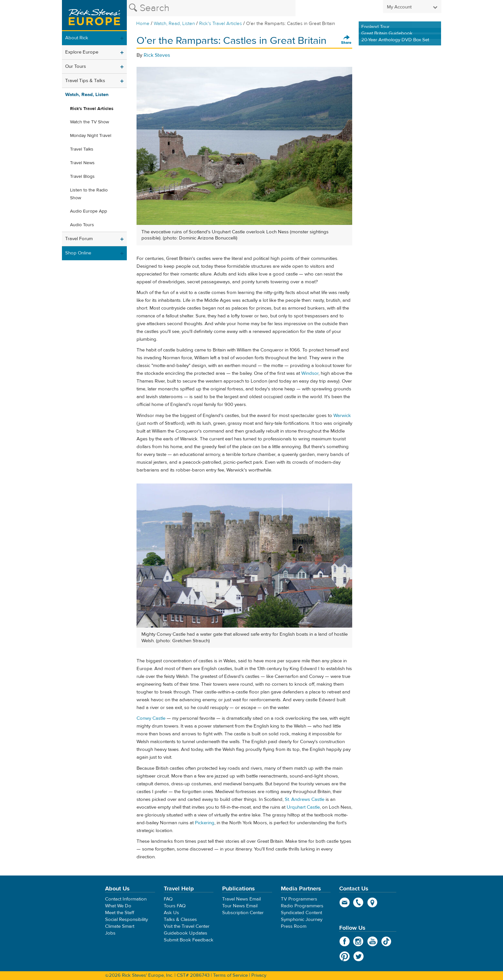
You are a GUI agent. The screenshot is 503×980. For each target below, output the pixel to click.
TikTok (386, 941)
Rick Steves (157, 55)
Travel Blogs (82, 177)
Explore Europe (82, 52)
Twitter (359, 956)
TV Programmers (299, 899)
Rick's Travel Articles (221, 24)
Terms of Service (230, 975)
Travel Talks (82, 149)
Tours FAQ (175, 906)
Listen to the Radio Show (89, 194)
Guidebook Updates (186, 933)
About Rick (77, 38)
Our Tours (76, 66)
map (372, 902)
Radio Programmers (302, 906)
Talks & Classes (180, 919)
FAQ (168, 899)
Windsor (310, 373)
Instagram (359, 941)
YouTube (372, 941)
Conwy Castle (151, 718)
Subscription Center (243, 913)
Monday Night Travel (91, 136)
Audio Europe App (89, 211)
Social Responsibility (126, 919)
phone (359, 902)
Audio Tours (82, 225)
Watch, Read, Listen (174, 24)
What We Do (118, 906)
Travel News (82, 163)
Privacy (259, 975)
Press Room (294, 926)
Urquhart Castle (303, 807)
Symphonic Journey (302, 919)
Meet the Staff (120, 913)
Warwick (342, 416)
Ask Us (171, 913)
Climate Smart (120, 926)
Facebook (345, 941)
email (345, 902)
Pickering (205, 823)
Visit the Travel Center (187, 926)
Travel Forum (79, 239)
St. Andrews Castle (305, 799)
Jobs (110, 933)
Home (143, 24)
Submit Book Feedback (189, 940)
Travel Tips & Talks (85, 81)
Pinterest (345, 956)
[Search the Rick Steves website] (211, 8)
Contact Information (126, 899)
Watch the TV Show (90, 122)
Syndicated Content (301, 913)
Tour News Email (240, 906)
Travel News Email (241, 899)
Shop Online (78, 253)
